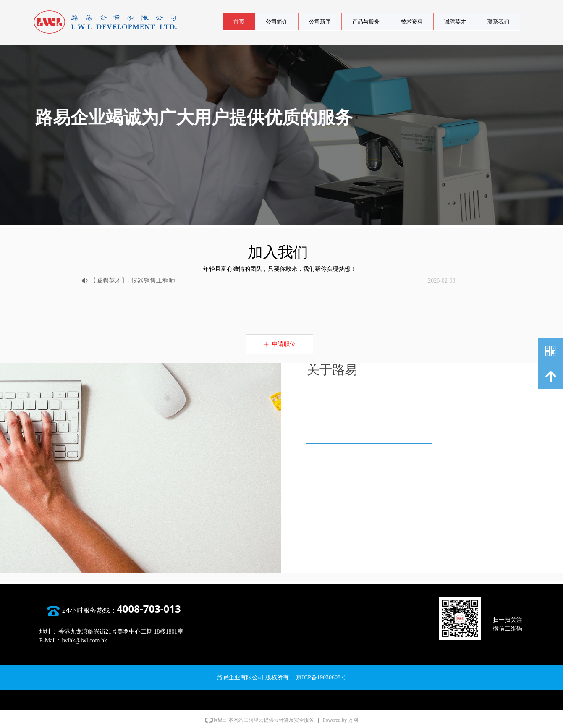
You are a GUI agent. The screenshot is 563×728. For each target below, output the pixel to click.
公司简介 (277, 22)
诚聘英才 (455, 22)
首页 (239, 22)
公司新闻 (320, 22)
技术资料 (412, 22)
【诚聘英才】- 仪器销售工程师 (133, 280)
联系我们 (498, 22)
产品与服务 (366, 22)
